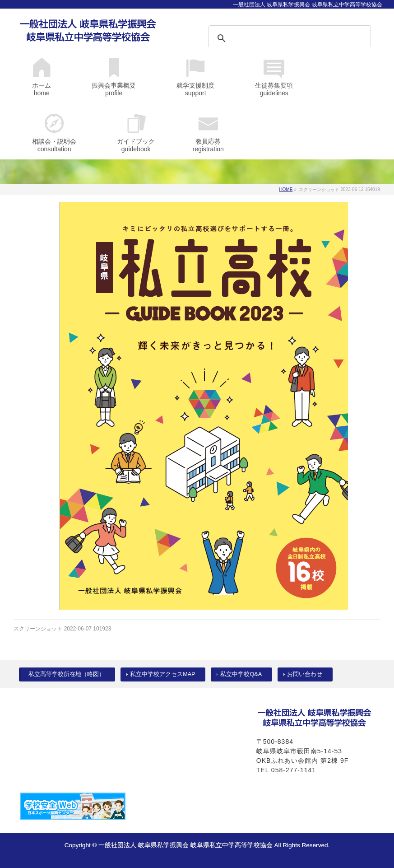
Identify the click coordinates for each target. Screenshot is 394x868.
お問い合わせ (305, 674)
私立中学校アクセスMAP (162, 674)
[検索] (278, 38)
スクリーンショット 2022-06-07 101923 (62, 629)
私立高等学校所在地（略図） (67, 674)
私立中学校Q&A (241, 674)
